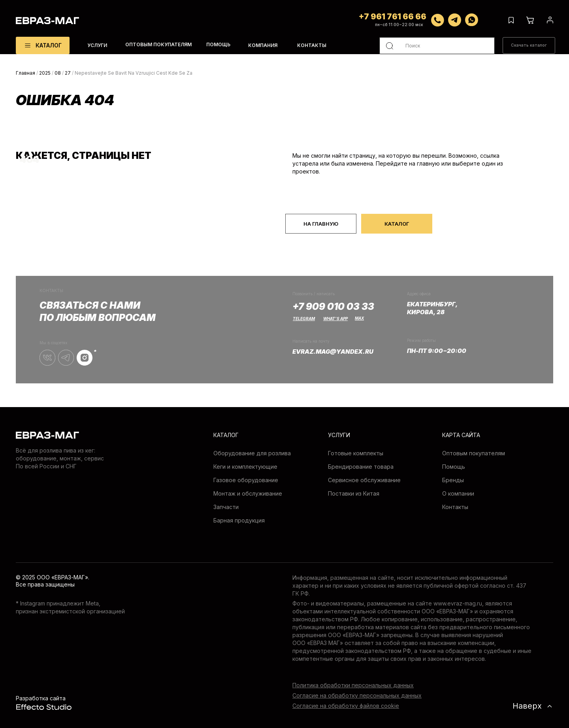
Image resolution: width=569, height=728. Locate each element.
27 (68, 73)
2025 (45, 73)
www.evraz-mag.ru (458, 603)
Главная (25, 73)
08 (58, 73)
